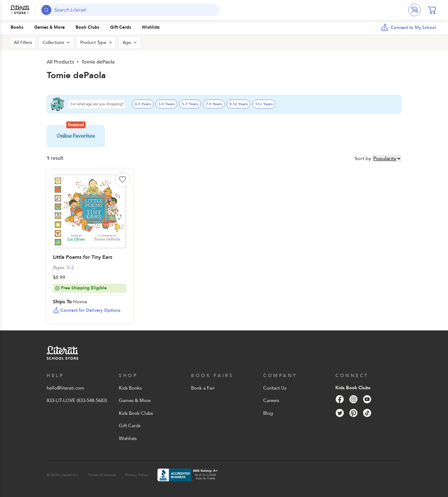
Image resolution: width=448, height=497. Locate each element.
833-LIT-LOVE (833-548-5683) (77, 400)
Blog (268, 413)
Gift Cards (130, 426)
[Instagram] (353, 399)
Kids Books (130, 388)
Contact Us (275, 388)
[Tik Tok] (367, 413)
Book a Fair (203, 388)
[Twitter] (340, 413)
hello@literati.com (65, 388)
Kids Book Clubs (136, 413)
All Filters (23, 43)
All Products (60, 62)
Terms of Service (102, 475)
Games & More (135, 400)
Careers (271, 400)
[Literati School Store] (20, 10)
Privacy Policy (136, 475)
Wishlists (128, 438)
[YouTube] (367, 399)
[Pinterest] (353, 413)
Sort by (363, 159)
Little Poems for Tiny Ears (83, 257)
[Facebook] (340, 399)
